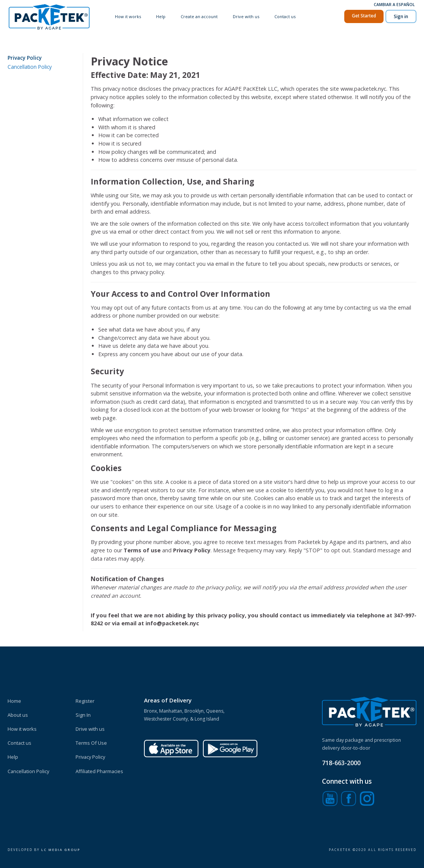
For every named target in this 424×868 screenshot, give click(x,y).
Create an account (200, 16)
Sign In (83, 715)
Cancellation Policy (30, 67)
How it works (129, 16)
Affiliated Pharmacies (99, 771)
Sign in (401, 16)
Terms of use (143, 550)
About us (18, 715)
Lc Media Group (61, 850)
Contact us (285, 16)
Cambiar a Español (394, 5)
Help (162, 16)
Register (85, 701)
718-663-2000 (341, 763)
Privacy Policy (25, 58)
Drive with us (246, 16)
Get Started (364, 15)
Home (14, 701)
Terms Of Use (91, 743)
